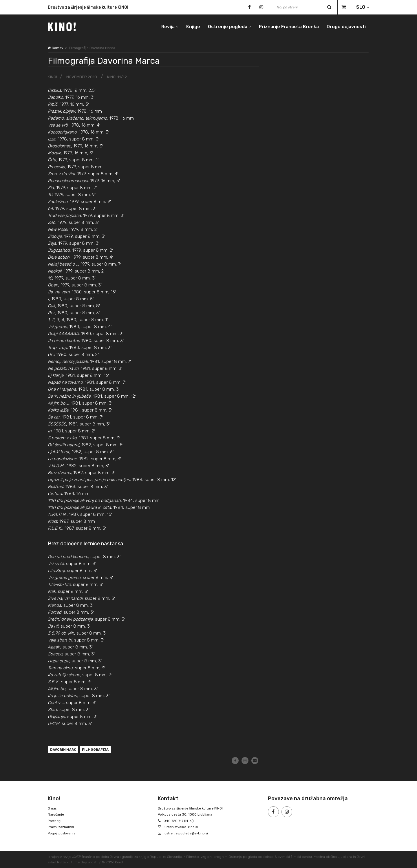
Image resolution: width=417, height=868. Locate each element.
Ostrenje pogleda (225, 26)
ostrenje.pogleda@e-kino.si (187, 833)
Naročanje (56, 814)
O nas (52, 808)
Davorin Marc (64, 750)
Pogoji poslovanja (62, 833)
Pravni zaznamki (61, 827)
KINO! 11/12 (117, 77)
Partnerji (55, 821)
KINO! (52, 77)
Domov (56, 48)
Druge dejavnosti (346, 26)
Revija (164, 26)
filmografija (98, 750)
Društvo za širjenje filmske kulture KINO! (88, 8)
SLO (361, 7)
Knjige (190, 26)
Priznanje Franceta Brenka (287, 26)
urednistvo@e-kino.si (182, 827)
